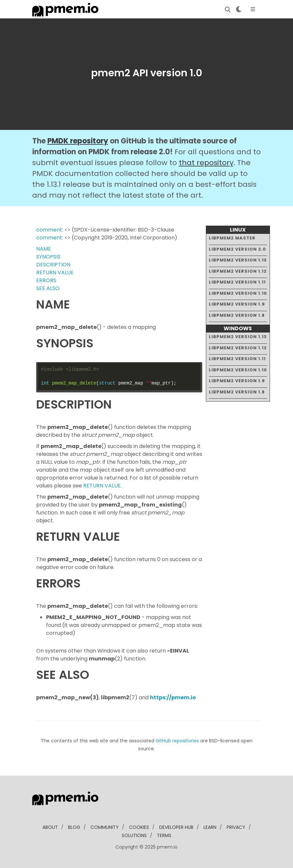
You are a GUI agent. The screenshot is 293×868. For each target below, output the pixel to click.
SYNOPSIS (48, 257)
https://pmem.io (173, 697)
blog (74, 827)
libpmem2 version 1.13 (238, 260)
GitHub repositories (177, 741)
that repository (206, 163)
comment (49, 230)
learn (210, 827)
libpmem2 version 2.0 (237, 249)
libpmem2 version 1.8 (237, 315)
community (105, 827)
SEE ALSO (48, 288)
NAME (44, 249)
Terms (164, 835)
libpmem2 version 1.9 (237, 304)
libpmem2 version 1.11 (237, 282)
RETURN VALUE (55, 273)
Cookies (139, 827)
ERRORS (46, 280)
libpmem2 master (232, 238)
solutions (134, 835)
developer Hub (176, 827)
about (50, 827)
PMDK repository (78, 141)
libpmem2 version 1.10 (238, 293)
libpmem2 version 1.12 (238, 271)
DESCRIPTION (53, 265)
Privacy (236, 827)
